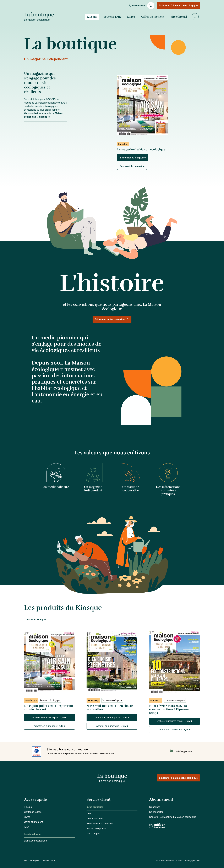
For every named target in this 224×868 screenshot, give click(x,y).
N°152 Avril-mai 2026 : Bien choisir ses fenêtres (110, 708)
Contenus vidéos (33, 812)
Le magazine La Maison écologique (141, 149)
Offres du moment (153, 17)
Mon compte (93, 834)
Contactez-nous (95, 819)
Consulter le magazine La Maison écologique (173, 817)
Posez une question (97, 829)
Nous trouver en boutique (100, 824)
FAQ (26, 827)
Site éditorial (179, 17)
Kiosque (92, 17)
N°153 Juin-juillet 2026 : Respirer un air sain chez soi (49, 708)
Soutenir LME (112, 17)
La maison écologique (35, 841)
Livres (131, 17)
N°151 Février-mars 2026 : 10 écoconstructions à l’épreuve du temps (171, 709)
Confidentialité (48, 861)
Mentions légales (32, 861)
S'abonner (154, 807)
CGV (89, 814)
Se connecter (156, 812)
